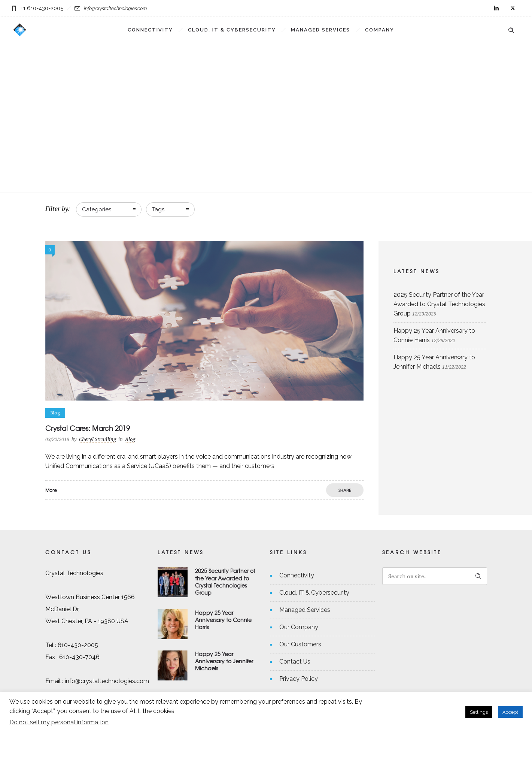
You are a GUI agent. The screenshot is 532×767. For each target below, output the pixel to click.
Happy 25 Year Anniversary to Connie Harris (223, 620)
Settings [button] (479, 712)
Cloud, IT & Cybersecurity (232, 30)
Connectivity (150, 30)
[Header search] (511, 29)
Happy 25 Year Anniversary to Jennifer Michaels (224, 661)
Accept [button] (510, 712)
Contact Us (295, 662)
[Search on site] (435, 576)
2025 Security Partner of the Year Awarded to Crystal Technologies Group (439, 304)
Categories (97, 209)
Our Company (299, 627)
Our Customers (300, 644)
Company (380, 30)
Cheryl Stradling (98, 439)
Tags (158, 209)
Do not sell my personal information (59, 722)
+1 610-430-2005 (42, 8)
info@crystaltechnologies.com (115, 8)
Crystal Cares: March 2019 (88, 428)
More (51, 490)
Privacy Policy (299, 679)
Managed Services (320, 30)
